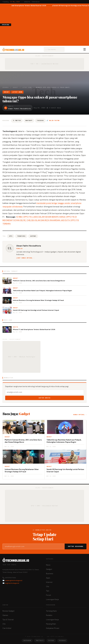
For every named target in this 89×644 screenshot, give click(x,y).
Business (50, 574)
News (48, 565)
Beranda (6, 87)
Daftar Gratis (44, 398)
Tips (48, 591)
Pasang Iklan (51, 624)
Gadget (15, 87)
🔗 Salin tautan (53, 120)
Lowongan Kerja (52, 599)
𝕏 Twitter (17, 120)
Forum (49, 595)
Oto (48, 587)
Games (5, 615)
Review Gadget (8, 611)
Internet (49, 582)
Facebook (40, 120)
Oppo (11, 236)
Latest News (27, 87)
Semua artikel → (80, 415)
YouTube (51, 641)
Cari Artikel (7, 628)
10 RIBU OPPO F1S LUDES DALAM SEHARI (34, 217)
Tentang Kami (51, 611)
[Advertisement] (50, 26)
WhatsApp (29, 120)
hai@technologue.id (12, 583)
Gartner (33, 236)
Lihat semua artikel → (25, 258)
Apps (48, 578)
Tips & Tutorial (8, 620)
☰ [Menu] (85, 49)
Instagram (27, 641)
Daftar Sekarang (76, 546)
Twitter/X (40, 641)
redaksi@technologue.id (14, 580)
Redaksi (49, 615)
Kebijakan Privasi (53, 628)
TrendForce (21, 236)
